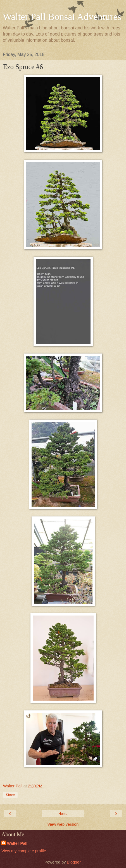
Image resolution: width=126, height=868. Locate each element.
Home (63, 814)
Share (10, 795)
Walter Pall (17, 843)
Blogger (74, 862)
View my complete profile (24, 851)
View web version (63, 824)
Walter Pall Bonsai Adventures (62, 17)
